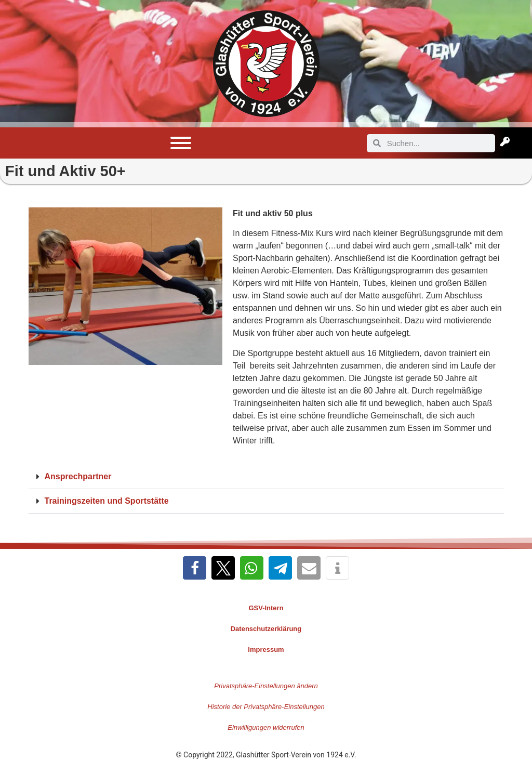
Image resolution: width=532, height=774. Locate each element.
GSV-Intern (266, 608)
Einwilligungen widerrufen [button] (266, 727)
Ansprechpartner (78, 476)
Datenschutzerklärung (266, 629)
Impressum (266, 650)
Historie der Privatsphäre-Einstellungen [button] (266, 707)
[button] (266, 477)
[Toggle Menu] (181, 143)
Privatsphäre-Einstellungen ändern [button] (266, 686)
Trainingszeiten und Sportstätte (107, 501)
